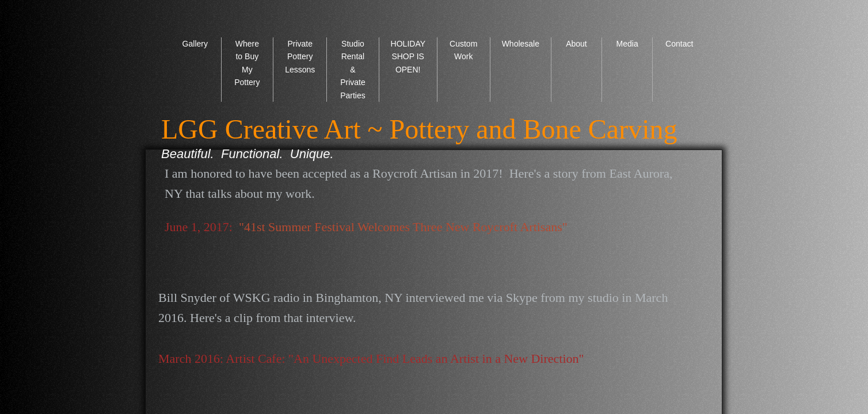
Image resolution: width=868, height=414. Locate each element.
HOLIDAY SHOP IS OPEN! (408, 57)
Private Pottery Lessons (300, 57)
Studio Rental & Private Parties (353, 70)
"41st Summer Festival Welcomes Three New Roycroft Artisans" (403, 227)
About (576, 44)
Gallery (195, 44)
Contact (679, 44)
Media (627, 44)
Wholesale (521, 44)
